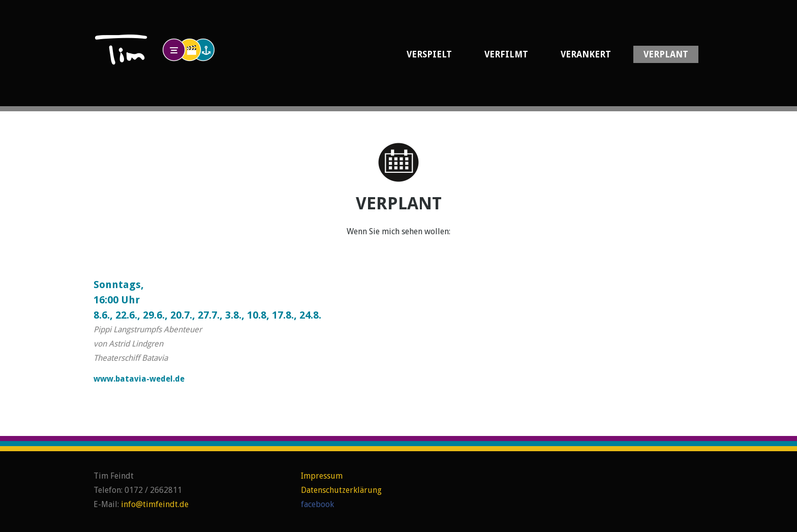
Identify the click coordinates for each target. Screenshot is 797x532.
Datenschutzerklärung (341, 490)
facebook (317, 504)
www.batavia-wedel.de (139, 379)
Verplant (666, 54)
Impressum (322, 476)
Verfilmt (506, 54)
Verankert (586, 54)
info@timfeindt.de (155, 504)
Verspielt (429, 54)
